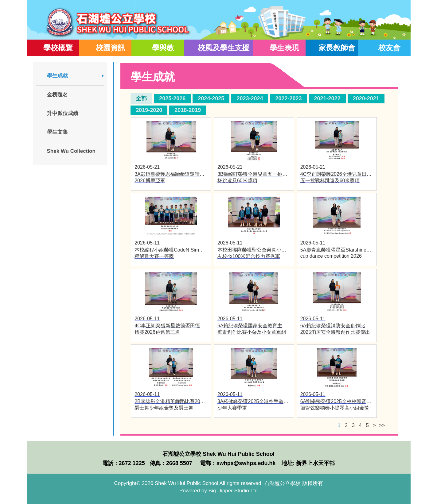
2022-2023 (288, 98)
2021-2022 (327, 98)
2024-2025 (211, 98)
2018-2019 (188, 110)
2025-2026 (172, 98)
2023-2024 (250, 98)
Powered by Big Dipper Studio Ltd (218, 491)
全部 (141, 98)
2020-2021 (366, 98)
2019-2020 (149, 110)
